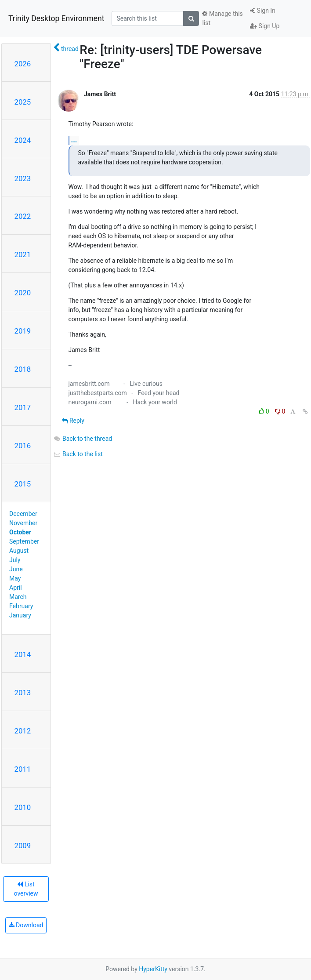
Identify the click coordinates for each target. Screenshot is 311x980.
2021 (23, 254)
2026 (23, 64)
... (74, 140)
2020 (23, 293)
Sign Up (265, 26)
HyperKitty (153, 969)
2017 (23, 407)
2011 (23, 769)
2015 (23, 484)
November (23, 523)
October (20, 532)
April (16, 588)
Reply (73, 421)
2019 (23, 331)
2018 (23, 369)
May (15, 578)
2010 (23, 807)
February (21, 606)
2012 (23, 731)
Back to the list (78, 454)
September (24, 541)
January (20, 615)
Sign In (263, 11)
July (15, 560)
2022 (23, 216)
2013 (23, 693)
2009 (23, 846)
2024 (23, 140)
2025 (23, 102)
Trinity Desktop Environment (56, 18)
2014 (23, 654)
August (19, 551)
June (16, 569)
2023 (23, 178)
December (23, 514)
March (18, 597)
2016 (23, 446)
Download (26, 925)
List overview (26, 889)
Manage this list (222, 18)
